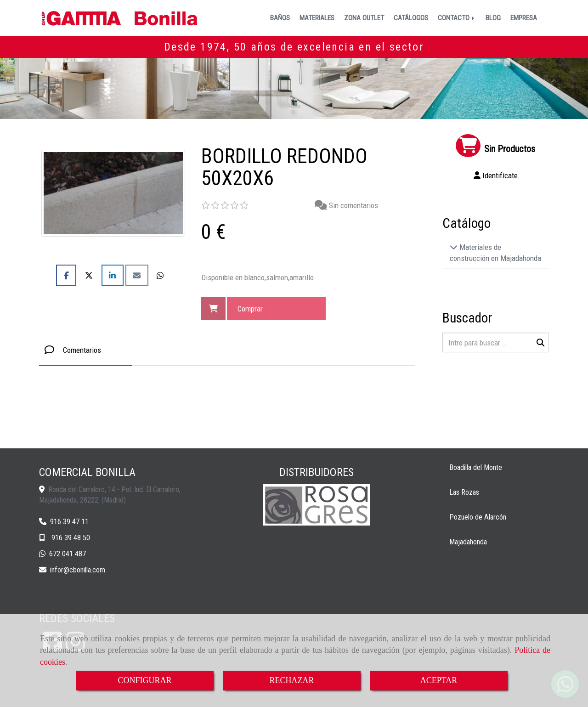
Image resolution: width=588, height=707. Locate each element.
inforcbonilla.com (78, 570)
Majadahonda (468, 542)
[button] (496, 175)
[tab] (85, 350)
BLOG (493, 18)
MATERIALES (317, 18)
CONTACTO (457, 18)
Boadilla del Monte (476, 467)
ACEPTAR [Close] (439, 680)
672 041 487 (68, 554)
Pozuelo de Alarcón (478, 517)
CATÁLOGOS (411, 18)
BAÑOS (280, 18)
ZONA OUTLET (364, 18)
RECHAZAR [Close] (291, 680)
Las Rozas (464, 492)
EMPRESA (524, 18)
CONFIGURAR (144, 680)
